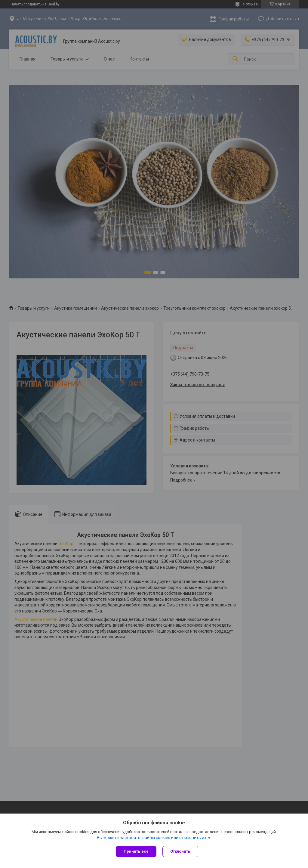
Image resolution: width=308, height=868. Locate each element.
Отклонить (180, 851)
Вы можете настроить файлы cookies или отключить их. (152, 838)
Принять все (136, 851)
